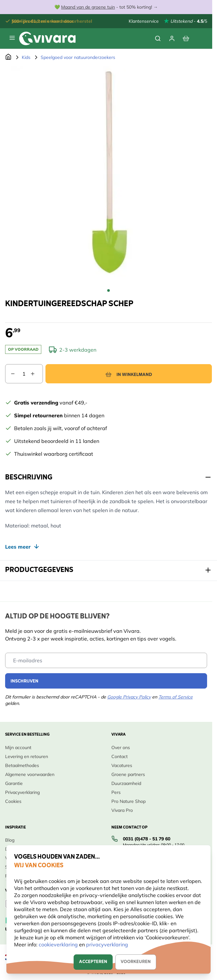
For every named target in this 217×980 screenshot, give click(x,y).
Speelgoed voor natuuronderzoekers (78, 57)
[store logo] (47, 38)
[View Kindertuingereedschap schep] (108, 290)
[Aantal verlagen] (10, 374)
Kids (26, 57)
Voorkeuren (136, 962)
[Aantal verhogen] (36, 374)
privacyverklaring (107, 944)
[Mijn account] (172, 38)
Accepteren (93, 962)
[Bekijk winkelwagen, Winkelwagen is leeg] (186, 38)
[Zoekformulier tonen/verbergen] (158, 38)
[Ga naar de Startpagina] (8, 57)
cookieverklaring (59, 944)
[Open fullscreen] (108, 174)
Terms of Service (176, 697)
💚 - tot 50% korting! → (106, 7)
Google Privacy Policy (129, 697)
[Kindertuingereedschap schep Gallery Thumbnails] (108, 290)
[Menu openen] (12, 38)
